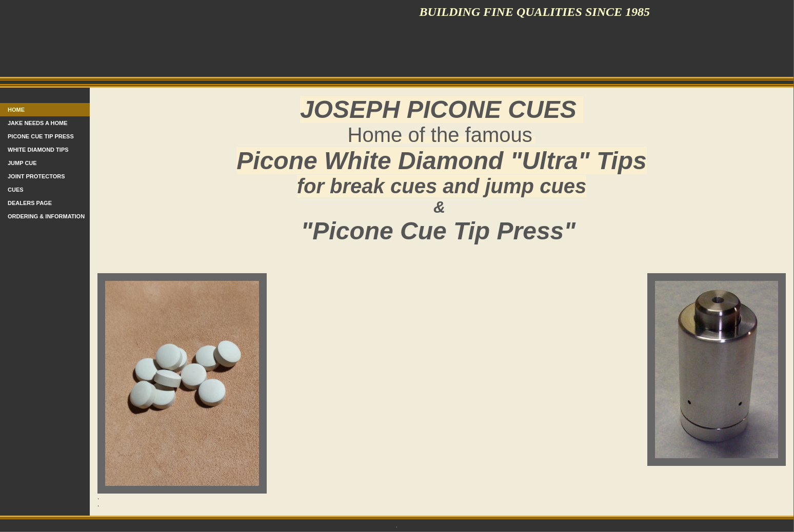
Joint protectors (36, 176)
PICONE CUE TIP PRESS (41, 136)
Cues (16, 190)
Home (16, 110)
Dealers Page (30, 203)
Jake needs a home (38, 123)
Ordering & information (46, 216)
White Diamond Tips (38, 150)
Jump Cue (22, 163)
